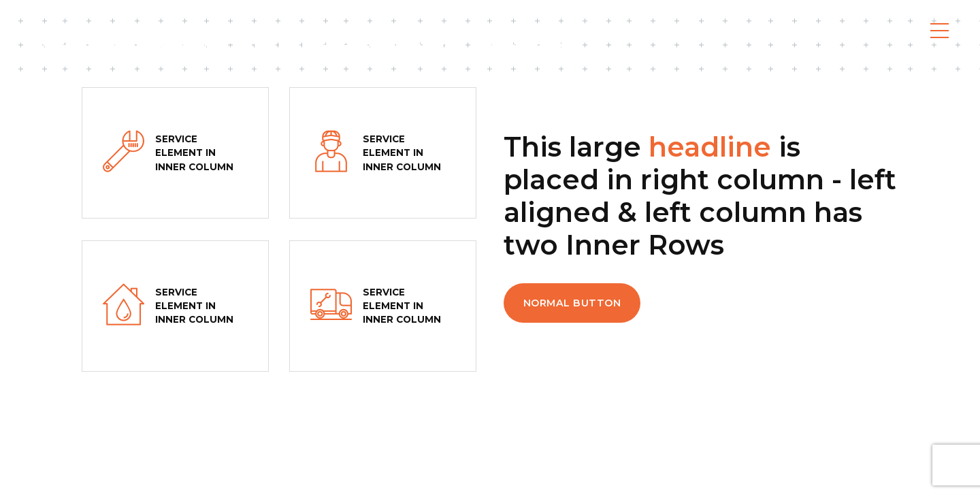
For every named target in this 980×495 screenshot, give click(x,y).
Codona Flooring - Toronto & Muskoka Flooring (298, 41)
